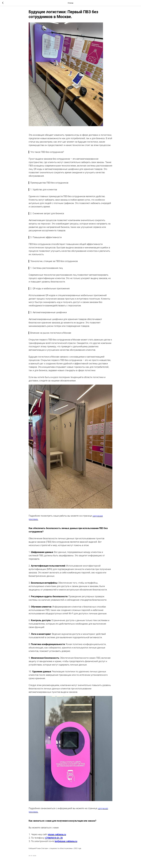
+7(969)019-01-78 (54, 839)
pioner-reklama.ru (57, 835)
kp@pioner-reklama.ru (66, 842)
